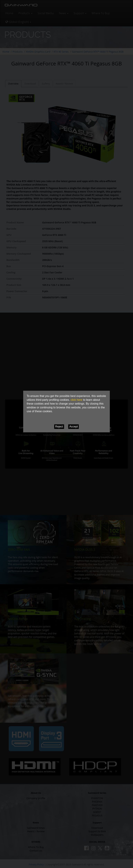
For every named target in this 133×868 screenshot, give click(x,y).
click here (76, 400)
